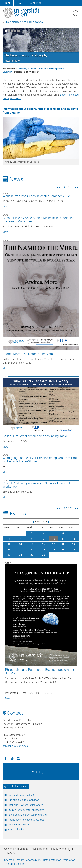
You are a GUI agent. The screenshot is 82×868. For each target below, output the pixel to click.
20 (9, 550)
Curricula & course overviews (24, 800)
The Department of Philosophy (26, 55)
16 (44, 544)
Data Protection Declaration (59, 860)
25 (63, 550)
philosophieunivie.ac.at (16, 746)
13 (9, 544)
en (7, 3)
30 (44, 555)
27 (9, 555)
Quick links (35, 3)
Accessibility (34, 860)
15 (32, 544)
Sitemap (9, 860)
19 (74, 544)
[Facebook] (6, 758)
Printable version (15, 864)
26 (74, 550)
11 (63, 539)
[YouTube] (12, 758)
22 (32, 550)
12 (74, 539)
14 (20, 544)
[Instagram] (18, 758)
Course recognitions (19, 825)
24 (54, 550)
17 (54, 544)
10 (54, 539)
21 (20, 550)
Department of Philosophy (25, 22)
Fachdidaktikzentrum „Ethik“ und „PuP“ (28, 815)
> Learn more (12, 61)
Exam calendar (16, 830)
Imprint (20, 860)
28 (20, 555)
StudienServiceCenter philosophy (26, 810)
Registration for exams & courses (26, 820)
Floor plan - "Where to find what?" (26, 805)
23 (44, 550)
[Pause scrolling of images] (18, 31)
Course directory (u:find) (21, 795)
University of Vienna (27, 69)
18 (63, 544)
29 (32, 555)
